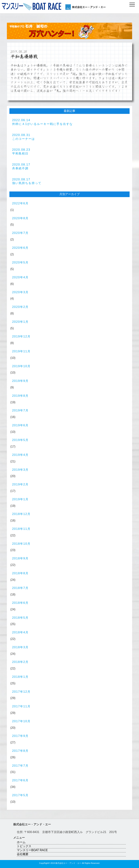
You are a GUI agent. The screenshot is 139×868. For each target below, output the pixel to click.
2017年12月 (21, 692)
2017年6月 (20, 780)
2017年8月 (20, 751)
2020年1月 (20, 322)
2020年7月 (20, 233)
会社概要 (23, 854)
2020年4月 (20, 277)
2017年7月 (20, 766)
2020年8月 (20, 218)
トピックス (24, 846)
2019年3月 (20, 470)
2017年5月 (20, 795)
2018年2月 (20, 662)
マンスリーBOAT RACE (32, 850)
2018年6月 (20, 603)
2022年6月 (20, 203)
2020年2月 (20, 307)
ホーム (21, 842)
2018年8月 (20, 573)
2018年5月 (20, 618)
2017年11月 (21, 706)
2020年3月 (20, 292)
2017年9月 (20, 736)
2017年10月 (21, 721)
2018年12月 (21, 514)
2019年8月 (20, 396)
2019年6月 (20, 425)
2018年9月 (20, 558)
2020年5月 (20, 262)
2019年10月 (21, 366)
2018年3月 (20, 647)
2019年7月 (20, 410)
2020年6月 (20, 248)
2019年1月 (20, 499)
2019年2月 (20, 484)
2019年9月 (20, 381)
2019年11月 (21, 351)
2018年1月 (20, 677)
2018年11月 (21, 529)
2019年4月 (20, 455)
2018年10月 (21, 544)
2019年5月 (20, 440)
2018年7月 (20, 588)
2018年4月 (20, 632)
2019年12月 (21, 336)
